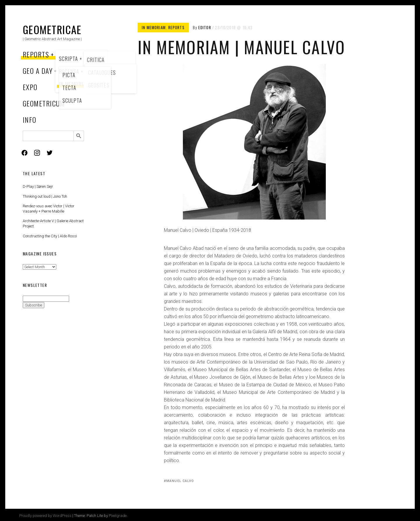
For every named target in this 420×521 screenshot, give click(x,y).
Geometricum (44, 103)
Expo (30, 87)
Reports (36, 54)
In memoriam (154, 27)
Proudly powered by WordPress (45, 516)
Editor (205, 27)
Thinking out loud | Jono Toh (45, 196)
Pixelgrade (118, 516)
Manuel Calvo (180, 481)
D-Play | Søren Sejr (38, 186)
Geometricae (52, 29)
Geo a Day (38, 71)
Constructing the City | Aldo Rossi (50, 236)
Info (30, 120)
